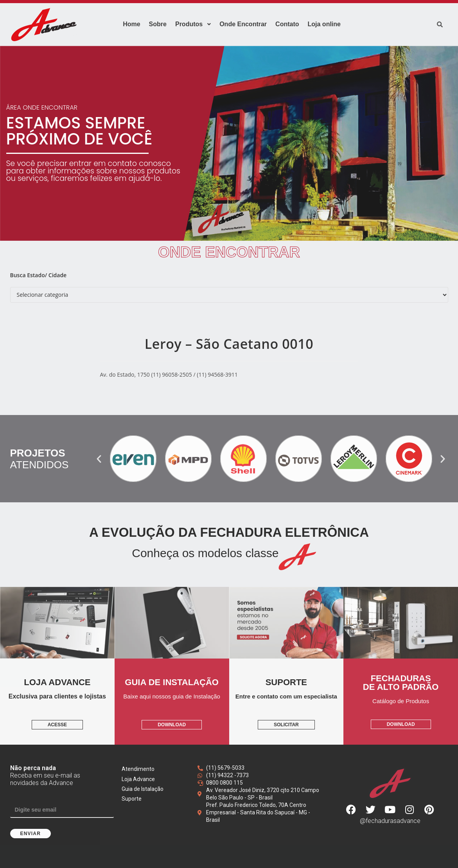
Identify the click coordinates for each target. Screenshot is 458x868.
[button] (99, 459)
